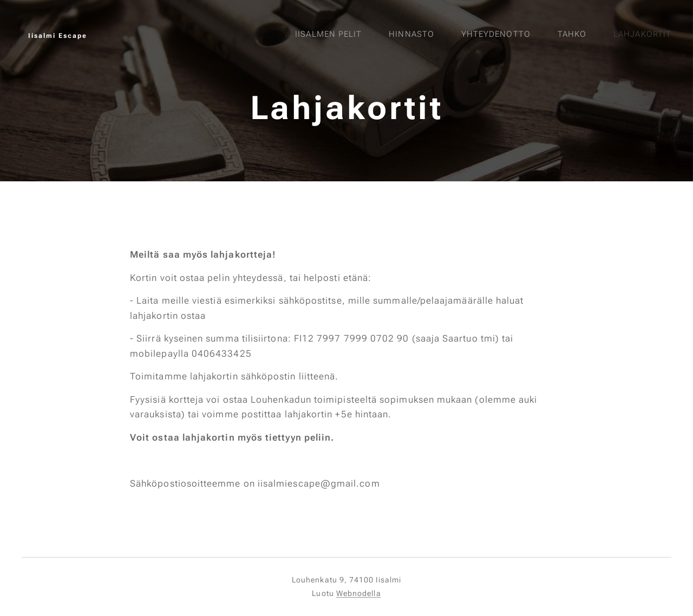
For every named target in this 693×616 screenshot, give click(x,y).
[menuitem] (543, 35)
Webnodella (359, 593)
